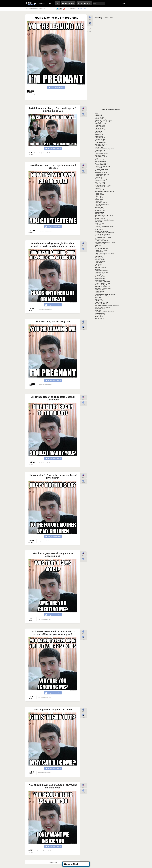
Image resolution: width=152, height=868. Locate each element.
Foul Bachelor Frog (101, 173)
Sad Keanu (98, 264)
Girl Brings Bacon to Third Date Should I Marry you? (53, 398)
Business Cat (99, 135)
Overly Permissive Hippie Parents (105, 242)
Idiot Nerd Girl (99, 207)
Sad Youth (98, 266)
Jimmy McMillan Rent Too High (104, 215)
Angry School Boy (100, 119)
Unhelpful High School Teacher (104, 312)
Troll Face (98, 310)
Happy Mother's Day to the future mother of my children (53, 476)
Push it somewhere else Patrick (105, 253)
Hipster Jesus (99, 199)
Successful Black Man (102, 302)
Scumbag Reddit (100, 277)
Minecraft (98, 228)
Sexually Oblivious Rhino (103, 283)
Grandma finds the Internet (103, 185)
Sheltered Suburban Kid (102, 286)
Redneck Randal (100, 260)
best (50, 3)
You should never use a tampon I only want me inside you (53, 786)
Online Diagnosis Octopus (103, 237)
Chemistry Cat (99, 141)
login (124, 3)
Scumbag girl (99, 275)
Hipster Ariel (99, 193)
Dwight (97, 158)
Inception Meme (100, 211)
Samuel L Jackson (101, 267)
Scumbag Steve (100, 280)
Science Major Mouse (102, 271)
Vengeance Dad (100, 313)
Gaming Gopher (100, 180)
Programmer (99, 252)
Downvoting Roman (101, 157)
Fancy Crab (99, 168)
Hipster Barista (99, 195)
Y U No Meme (99, 318)
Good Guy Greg (100, 184)
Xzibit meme (99, 317)
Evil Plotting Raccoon (101, 163)
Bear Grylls (98, 131)
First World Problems (101, 169)
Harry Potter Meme (101, 203)
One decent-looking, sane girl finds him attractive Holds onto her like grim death (53, 245)
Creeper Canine (100, 150)
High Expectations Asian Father (105, 192)
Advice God (99, 116)
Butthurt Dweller (100, 138)
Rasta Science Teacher (102, 255)
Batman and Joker (101, 130)
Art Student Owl (100, 125)
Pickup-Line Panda (101, 250)
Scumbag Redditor (101, 279)
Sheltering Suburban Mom (103, 288)
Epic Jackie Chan (100, 161)
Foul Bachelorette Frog (102, 174)
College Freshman (101, 142)
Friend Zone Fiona (101, 176)
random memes (58, 3)
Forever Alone (99, 171)
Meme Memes (99, 230)
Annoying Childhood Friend (103, 120)
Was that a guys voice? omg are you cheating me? (53, 555)
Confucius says (100, 146)
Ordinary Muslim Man (102, 241)
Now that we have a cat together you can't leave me (53, 167)
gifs (85, 9)
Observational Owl (101, 236)
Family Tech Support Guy (103, 166)
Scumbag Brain (100, 274)
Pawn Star (98, 245)
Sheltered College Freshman (104, 285)
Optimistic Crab (100, 239)
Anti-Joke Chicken (101, 123)
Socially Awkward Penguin (103, 296)
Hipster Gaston (100, 198)
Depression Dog (100, 155)
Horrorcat (98, 206)
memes (80, 9)
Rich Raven (99, 263)
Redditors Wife (99, 258)
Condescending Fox (101, 144)
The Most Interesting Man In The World (107, 305)
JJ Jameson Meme (101, 217)
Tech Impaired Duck (101, 304)
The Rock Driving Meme (102, 307)
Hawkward (98, 188)
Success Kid (99, 301)
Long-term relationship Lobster (104, 226)
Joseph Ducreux (100, 218)
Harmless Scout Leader (102, 187)
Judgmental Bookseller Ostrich (104, 220)
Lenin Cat (98, 225)
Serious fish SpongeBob (102, 282)
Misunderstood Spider (102, 231)
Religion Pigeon (100, 261)
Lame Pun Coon (100, 223)
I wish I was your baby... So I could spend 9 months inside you (53, 110)
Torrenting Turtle (100, 309)
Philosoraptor (99, 247)
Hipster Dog (99, 196)
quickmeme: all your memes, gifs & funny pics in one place (31, 3)
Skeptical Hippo (100, 290)
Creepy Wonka (100, 152)
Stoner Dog (98, 299)
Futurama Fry (99, 177)
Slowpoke (98, 293)
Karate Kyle (99, 222)
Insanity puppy (99, 212)
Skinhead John (100, 291)
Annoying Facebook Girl (102, 122)
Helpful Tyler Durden (101, 190)
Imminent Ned (99, 209)
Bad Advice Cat (100, 128)
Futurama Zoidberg (101, 179)
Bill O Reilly (98, 133)
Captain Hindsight (100, 139)
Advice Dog (98, 114)
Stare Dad (98, 298)
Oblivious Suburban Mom (103, 234)
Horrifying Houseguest (102, 204)
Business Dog (99, 136)
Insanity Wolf (99, 214)
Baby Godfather (100, 127)
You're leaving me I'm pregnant (53, 321)
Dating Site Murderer (101, 154)
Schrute (97, 269)
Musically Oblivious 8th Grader (104, 233)
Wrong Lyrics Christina (102, 315)
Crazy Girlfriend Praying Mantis (104, 149)
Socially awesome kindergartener (105, 294)
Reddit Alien (99, 256)
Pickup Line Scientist (101, 248)
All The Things (99, 117)
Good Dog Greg (100, 182)
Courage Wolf (99, 147)
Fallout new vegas (101, 165)
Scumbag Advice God (102, 272)
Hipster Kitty (99, 201)
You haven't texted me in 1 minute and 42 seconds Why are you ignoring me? (53, 633)
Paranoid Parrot (100, 244)
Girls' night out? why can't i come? (53, 709)
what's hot (42, 3)
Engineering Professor (102, 160)
